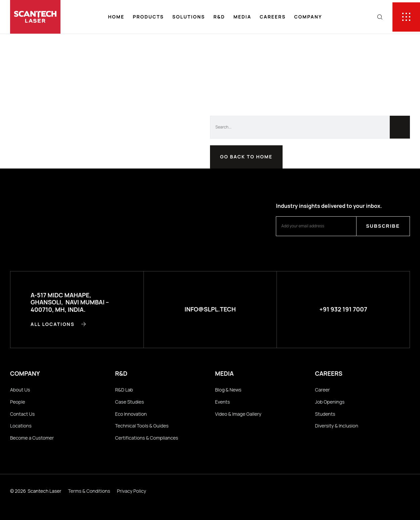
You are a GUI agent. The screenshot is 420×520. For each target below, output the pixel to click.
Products (148, 17)
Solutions (189, 17)
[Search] (400, 127)
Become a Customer (32, 438)
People (18, 402)
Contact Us (22, 414)
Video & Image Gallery (238, 414)
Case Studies (130, 402)
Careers (273, 17)
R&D (219, 17)
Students (325, 414)
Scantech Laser (44, 491)
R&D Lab (124, 390)
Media (242, 17)
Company (308, 17)
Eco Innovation (131, 414)
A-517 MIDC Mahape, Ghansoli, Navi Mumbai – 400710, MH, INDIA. (70, 302)
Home (116, 17)
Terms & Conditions (89, 491)
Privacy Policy (132, 491)
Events (222, 402)
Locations (21, 426)
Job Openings (330, 402)
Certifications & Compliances (147, 438)
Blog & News (228, 390)
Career (323, 390)
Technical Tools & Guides (142, 426)
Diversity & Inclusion (337, 426)
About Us (20, 390)
